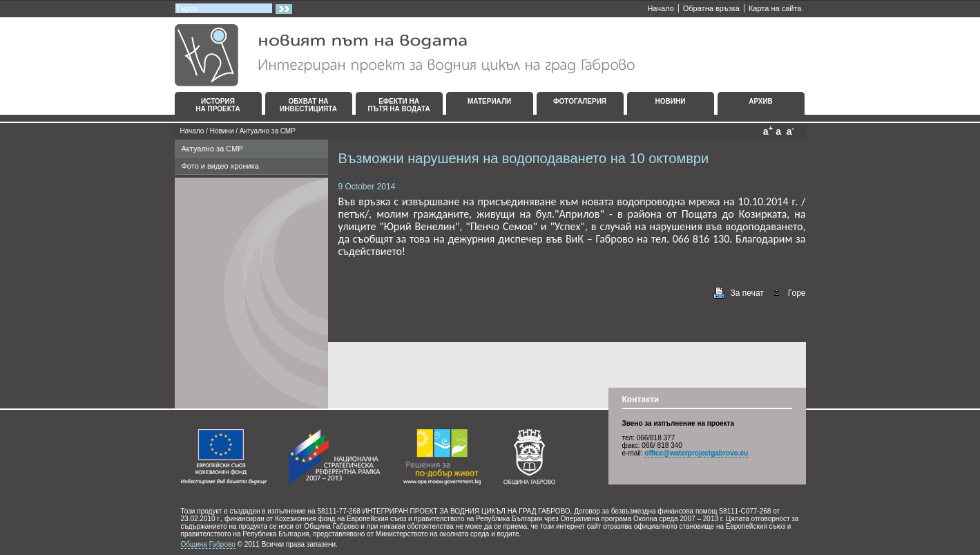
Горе (797, 293)
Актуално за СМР (268, 131)
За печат (747, 293)
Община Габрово (208, 544)
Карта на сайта (775, 8)
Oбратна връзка (711, 8)
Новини (222, 131)
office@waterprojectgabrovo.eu (696, 453)
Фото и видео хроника (220, 166)
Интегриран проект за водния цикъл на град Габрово (405, 55)
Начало (660, 8)
